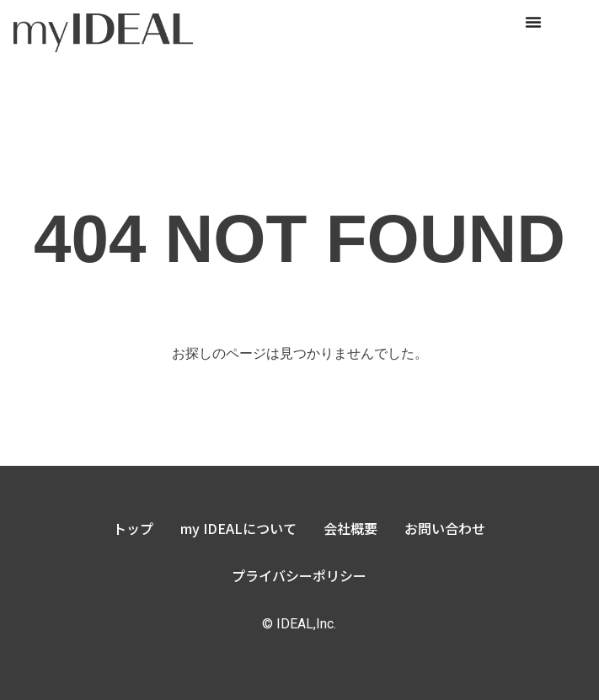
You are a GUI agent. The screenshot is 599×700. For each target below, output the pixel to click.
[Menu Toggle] (533, 22)
